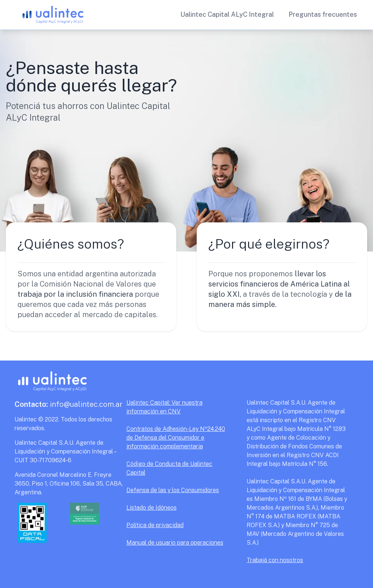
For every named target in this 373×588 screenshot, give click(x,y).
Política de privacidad (155, 525)
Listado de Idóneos (152, 508)
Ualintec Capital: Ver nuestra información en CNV (164, 407)
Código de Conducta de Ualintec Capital (169, 468)
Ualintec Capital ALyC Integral (227, 14)
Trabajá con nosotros (275, 560)
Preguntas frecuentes (323, 14)
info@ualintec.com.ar (68, 404)
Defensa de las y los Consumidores (173, 490)
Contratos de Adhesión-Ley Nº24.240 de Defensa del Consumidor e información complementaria (176, 438)
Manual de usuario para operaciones (175, 543)
